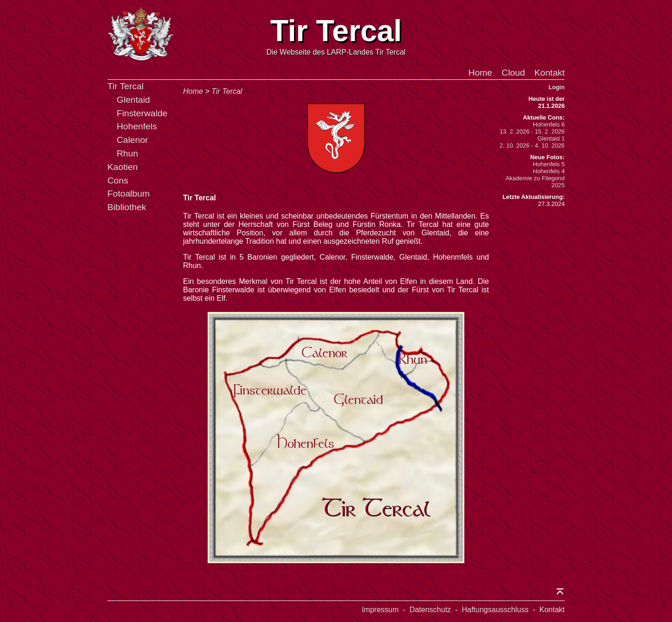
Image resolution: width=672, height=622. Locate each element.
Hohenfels (137, 126)
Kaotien (122, 167)
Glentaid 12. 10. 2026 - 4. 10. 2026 (532, 142)
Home (480, 73)
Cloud (513, 73)
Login (556, 87)
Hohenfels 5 (549, 164)
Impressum (380, 610)
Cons (118, 180)
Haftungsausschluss (495, 610)
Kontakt (549, 73)
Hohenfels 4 (549, 171)
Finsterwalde (142, 113)
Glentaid (133, 100)
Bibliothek (127, 207)
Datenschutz (430, 610)
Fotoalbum (129, 194)
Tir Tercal (126, 86)
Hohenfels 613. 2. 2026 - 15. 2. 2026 (532, 128)
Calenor (132, 140)
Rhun (127, 153)
